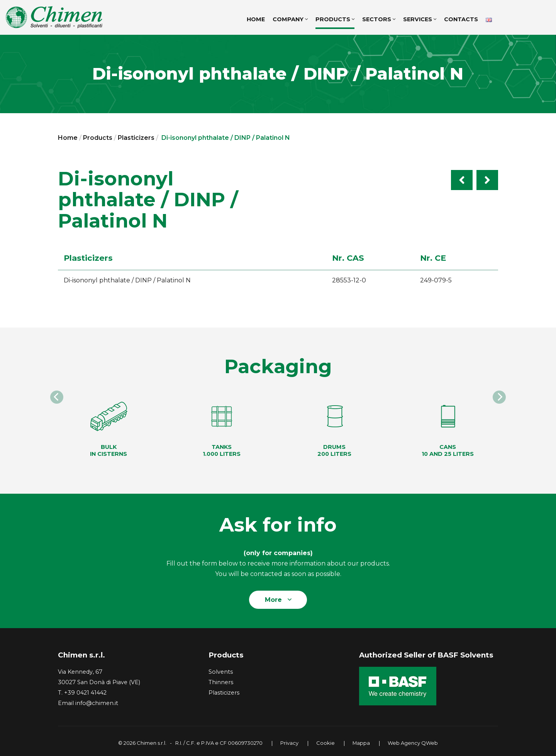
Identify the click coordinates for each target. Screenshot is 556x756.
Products (335, 19)
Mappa (361, 743)
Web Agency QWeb (413, 743)
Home (68, 138)
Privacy (289, 743)
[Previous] (57, 397)
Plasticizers (136, 138)
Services (420, 19)
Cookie (325, 743)
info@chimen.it (97, 703)
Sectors (379, 19)
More (278, 600)
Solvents (221, 672)
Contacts (461, 19)
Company (290, 19)
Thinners (221, 682)
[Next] (499, 397)
